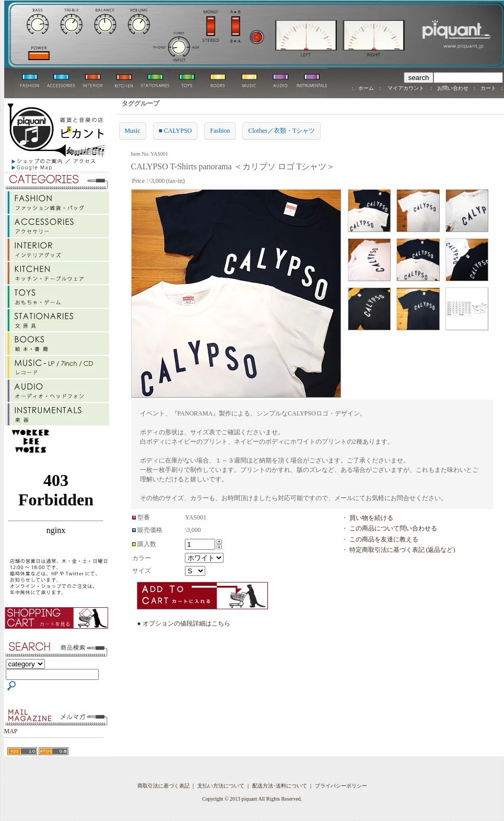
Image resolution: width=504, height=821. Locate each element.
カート (488, 88)
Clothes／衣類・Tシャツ (282, 131)
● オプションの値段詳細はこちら (184, 623)
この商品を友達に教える (384, 539)
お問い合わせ (453, 88)
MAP (11, 731)
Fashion (220, 131)
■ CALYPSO (175, 131)
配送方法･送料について (280, 786)
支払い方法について (221, 786)
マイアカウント (406, 88)
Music (133, 131)
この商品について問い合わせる (393, 528)
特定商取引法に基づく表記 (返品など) (402, 550)
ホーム (366, 88)
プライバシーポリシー (341, 786)
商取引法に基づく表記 (163, 786)
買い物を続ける (371, 518)
